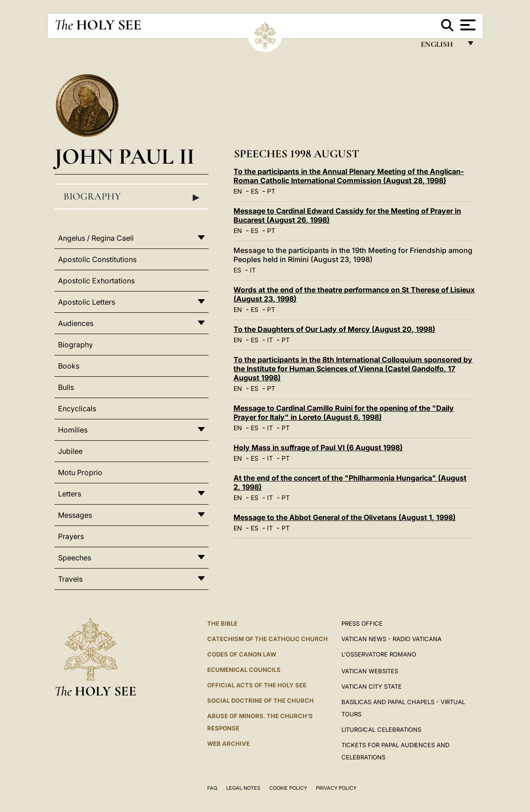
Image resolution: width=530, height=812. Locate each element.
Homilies (73, 430)
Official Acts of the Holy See (257, 685)
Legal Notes (243, 788)
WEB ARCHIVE (229, 744)
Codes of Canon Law (242, 654)
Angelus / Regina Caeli (96, 238)
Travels (70, 579)
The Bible (222, 623)
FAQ (212, 788)
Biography (132, 197)
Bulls (66, 387)
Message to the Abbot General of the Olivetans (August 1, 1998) (345, 517)
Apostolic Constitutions (97, 259)
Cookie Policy (288, 788)
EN (238, 191)
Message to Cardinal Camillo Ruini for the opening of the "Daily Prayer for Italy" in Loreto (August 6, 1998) (344, 413)
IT (253, 270)
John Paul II (124, 156)
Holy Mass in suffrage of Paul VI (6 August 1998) (318, 447)
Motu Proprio (80, 472)
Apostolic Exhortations (96, 281)
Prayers (71, 536)
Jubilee (70, 451)
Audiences (76, 323)
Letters (70, 494)
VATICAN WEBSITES (370, 671)
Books (69, 366)
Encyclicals (77, 408)
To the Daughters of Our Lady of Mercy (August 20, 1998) (334, 329)
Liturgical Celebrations (381, 729)
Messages (75, 515)
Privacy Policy (336, 788)
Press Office (362, 623)
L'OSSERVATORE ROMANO (379, 654)
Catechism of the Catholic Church (267, 639)
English (441, 46)
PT (271, 191)
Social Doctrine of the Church (260, 700)
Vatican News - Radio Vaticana (391, 639)
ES (255, 191)
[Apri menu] (467, 25)
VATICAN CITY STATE (372, 686)
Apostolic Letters (87, 302)
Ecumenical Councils (244, 670)
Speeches (75, 558)
